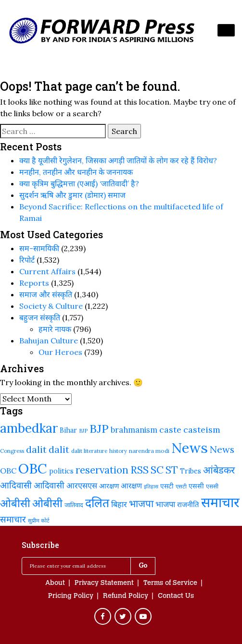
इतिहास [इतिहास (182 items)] (151, 486)
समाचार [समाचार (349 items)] (13, 519)
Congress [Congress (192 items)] (12, 451)
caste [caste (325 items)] (170, 430)
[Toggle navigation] (226, 30)
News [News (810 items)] (190, 448)
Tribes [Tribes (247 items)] (191, 471)
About (55, 583)
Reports (34, 283)
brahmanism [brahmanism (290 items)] (134, 430)
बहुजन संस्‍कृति (40, 317)
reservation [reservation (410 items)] (102, 470)
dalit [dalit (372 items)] (36, 449)
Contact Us (176, 596)
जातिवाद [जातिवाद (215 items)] (74, 505)
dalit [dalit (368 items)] (59, 449)
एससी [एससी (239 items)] (196, 486)
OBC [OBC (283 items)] (8, 471)
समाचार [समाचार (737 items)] (220, 502)
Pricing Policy (71, 596)
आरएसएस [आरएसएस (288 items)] (82, 485)
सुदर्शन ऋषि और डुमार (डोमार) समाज (72, 195)
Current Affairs (47, 271)
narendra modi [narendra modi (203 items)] (149, 451)
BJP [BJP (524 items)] (99, 429)
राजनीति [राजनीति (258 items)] (188, 504)
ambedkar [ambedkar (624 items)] (29, 428)
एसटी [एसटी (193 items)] (181, 486)
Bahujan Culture (49, 340)
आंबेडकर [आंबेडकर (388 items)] (219, 470)
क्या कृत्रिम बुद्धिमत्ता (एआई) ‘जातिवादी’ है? (79, 183)
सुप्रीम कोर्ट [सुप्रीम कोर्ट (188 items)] (39, 521)
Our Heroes (60, 352)
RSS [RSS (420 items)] (140, 470)
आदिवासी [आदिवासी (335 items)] (16, 485)
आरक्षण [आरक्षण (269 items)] (131, 486)
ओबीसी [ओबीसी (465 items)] (47, 503)
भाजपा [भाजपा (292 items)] (165, 504)
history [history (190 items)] (118, 451)
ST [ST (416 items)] (172, 470)
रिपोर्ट (27, 260)
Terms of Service (170, 583)
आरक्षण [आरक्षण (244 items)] (109, 486)
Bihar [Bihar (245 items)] (68, 430)
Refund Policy (126, 596)
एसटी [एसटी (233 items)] (167, 486)
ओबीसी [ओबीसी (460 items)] (15, 503)
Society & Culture (51, 306)
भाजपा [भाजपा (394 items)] (141, 504)
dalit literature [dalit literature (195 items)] (89, 451)
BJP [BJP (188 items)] (83, 431)
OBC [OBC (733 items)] (33, 469)
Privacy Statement (104, 583)
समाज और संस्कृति (46, 294)
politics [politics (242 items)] (61, 471)
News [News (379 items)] (222, 449)
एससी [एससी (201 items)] (212, 486)
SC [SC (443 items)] (157, 470)
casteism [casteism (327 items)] (202, 430)
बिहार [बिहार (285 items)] (119, 504)
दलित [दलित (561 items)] (97, 503)
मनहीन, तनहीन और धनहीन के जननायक (76, 172)
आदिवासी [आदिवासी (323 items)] (49, 485)
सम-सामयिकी (39, 248)
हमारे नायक (55, 329)
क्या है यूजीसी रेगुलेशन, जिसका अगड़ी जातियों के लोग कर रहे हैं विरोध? (118, 160)
